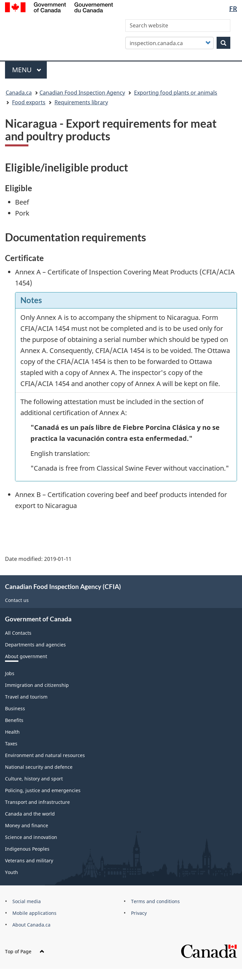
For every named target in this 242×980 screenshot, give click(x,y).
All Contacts (18, 633)
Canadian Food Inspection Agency (82, 93)
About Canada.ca (31, 925)
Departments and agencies (35, 645)
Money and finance (27, 825)
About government (26, 656)
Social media (27, 901)
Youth (12, 872)
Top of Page (25, 951)
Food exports (29, 102)
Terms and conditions (155, 901)
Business (15, 708)
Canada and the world (30, 814)
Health (12, 732)
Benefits (14, 720)
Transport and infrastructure (37, 802)
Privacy (139, 913)
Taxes (11, 744)
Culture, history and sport (34, 779)
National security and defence (39, 767)
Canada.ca (19, 93)
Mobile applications (34, 913)
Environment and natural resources (45, 755)
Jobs (10, 673)
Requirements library (81, 102)
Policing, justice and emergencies (43, 790)
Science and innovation (31, 837)
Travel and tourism (26, 697)
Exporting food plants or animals (176, 93)
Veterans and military (29, 861)
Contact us (17, 600)
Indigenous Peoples (27, 849)
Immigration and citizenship (37, 685)
